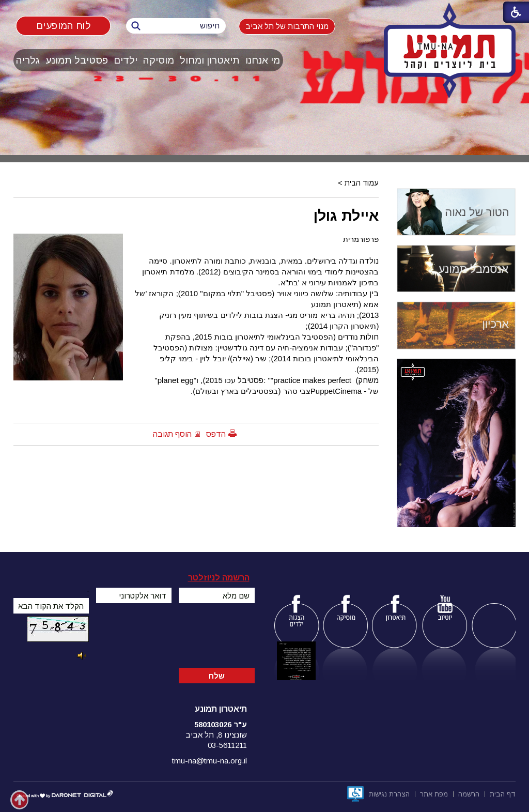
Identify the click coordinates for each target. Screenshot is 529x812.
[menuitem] (263, 60)
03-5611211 (227, 745)
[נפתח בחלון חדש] (355, 794)
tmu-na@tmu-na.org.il (209, 761)
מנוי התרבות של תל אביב (287, 26)
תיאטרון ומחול (210, 60)
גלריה (28, 60)
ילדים (126, 60)
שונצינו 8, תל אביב (216, 735)
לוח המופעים (63, 26)
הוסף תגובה (172, 434)
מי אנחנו (263, 60)
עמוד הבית (362, 183)
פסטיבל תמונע (77, 60)
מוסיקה (159, 60)
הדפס (216, 434)
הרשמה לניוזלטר (219, 578)
